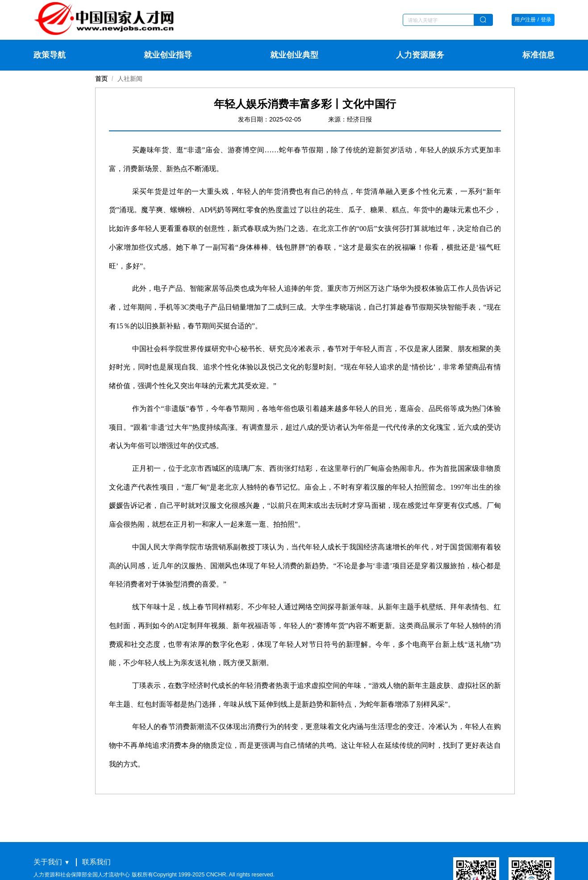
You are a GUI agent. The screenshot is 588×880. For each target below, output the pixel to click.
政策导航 (50, 55)
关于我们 (48, 862)
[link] (130, 79)
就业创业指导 (168, 55)
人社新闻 (130, 79)
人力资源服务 (420, 55)
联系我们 (96, 862)
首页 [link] (101, 79)
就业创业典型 (294, 55)
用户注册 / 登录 (533, 20)
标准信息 (538, 55)
